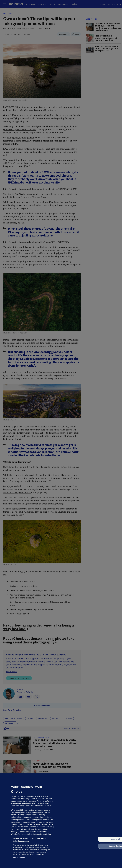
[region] (61, 821)
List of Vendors (19, 857)
